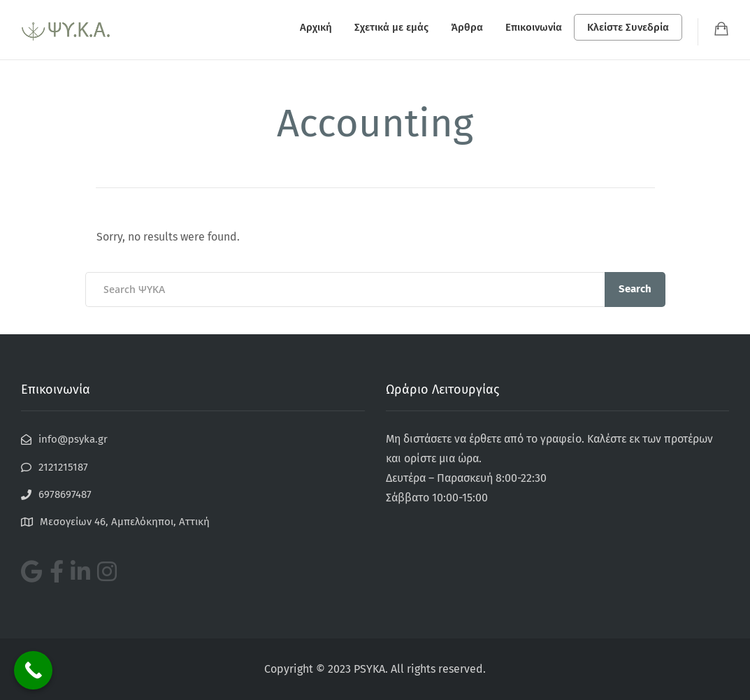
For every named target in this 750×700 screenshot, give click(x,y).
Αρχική (316, 27)
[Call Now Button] (33, 670)
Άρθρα (467, 27)
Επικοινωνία (534, 27)
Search (635, 289)
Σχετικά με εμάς (391, 27)
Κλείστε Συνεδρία (628, 27)
